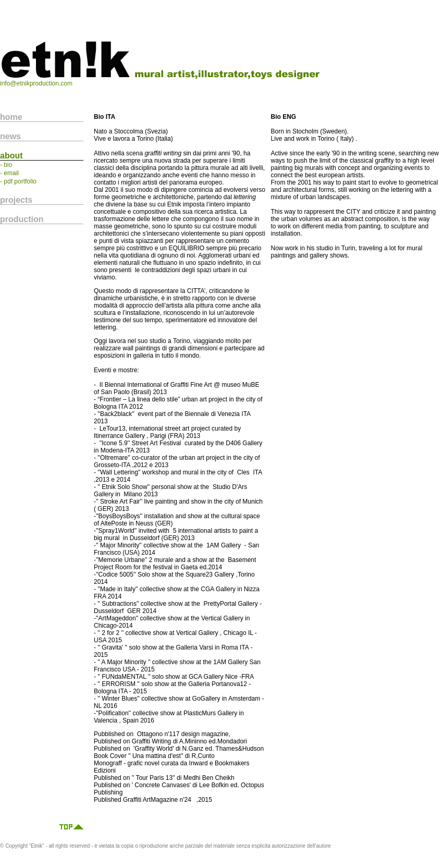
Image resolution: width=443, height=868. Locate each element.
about (11, 156)
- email (9, 173)
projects (16, 200)
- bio (6, 165)
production (22, 219)
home (11, 117)
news (10, 136)
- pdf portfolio (18, 181)
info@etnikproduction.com (36, 83)
